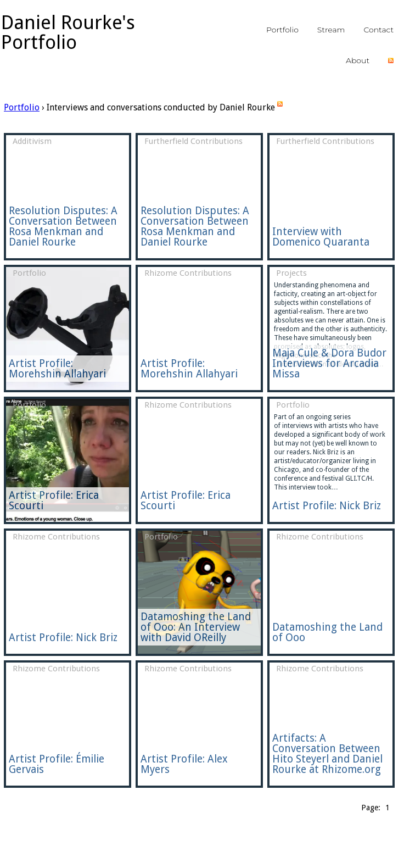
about (358, 60)
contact (378, 30)
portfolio (282, 30)
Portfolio (22, 107)
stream (331, 30)
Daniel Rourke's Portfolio (68, 32)
